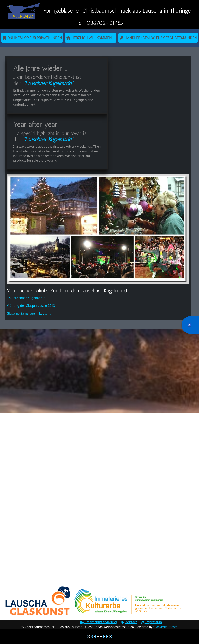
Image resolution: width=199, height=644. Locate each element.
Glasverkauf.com (165, 627)
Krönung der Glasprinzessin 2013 (31, 306)
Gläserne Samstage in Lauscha (29, 313)
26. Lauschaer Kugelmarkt (26, 298)
